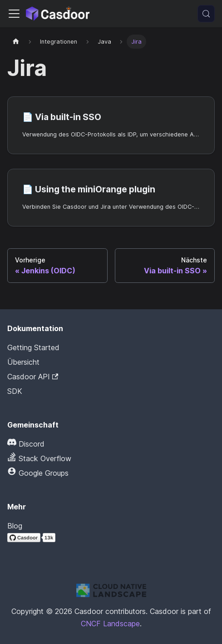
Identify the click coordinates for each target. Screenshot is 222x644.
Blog (15, 526)
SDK (15, 391)
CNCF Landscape (110, 624)
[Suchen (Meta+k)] (206, 14)
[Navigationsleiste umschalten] (14, 14)
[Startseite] (16, 42)
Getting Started (33, 347)
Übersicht (23, 362)
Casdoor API (33, 377)
